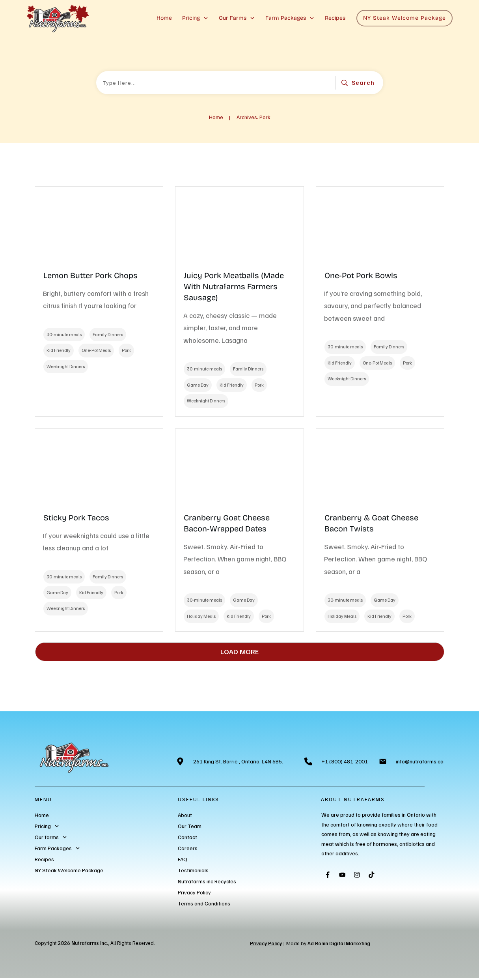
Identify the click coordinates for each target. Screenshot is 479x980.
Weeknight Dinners (66, 366)
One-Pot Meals (96, 350)
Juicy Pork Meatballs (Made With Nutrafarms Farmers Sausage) (234, 286)
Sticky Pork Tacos (76, 518)
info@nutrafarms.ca (420, 761)
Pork (126, 350)
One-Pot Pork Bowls (361, 275)
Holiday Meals (201, 616)
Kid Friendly (59, 350)
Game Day (198, 385)
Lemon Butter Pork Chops (90, 275)
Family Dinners (108, 334)
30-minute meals (64, 334)
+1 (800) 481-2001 (345, 761)
